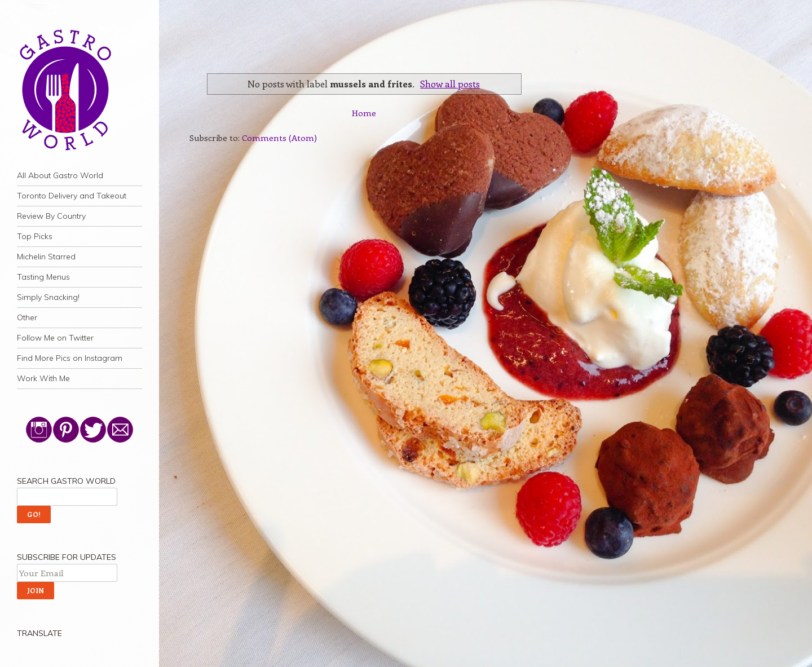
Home (364, 113)
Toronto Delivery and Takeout (72, 196)
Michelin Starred (46, 257)
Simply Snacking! (48, 297)
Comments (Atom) (279, 138)
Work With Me (43, 378)
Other (27, 317)
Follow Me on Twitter (55, 338)
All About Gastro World (60, 175)
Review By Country (51, 216)
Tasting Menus (43, 277)
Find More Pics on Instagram (70, 358)
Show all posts (450, 83)
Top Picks (35, 236)
